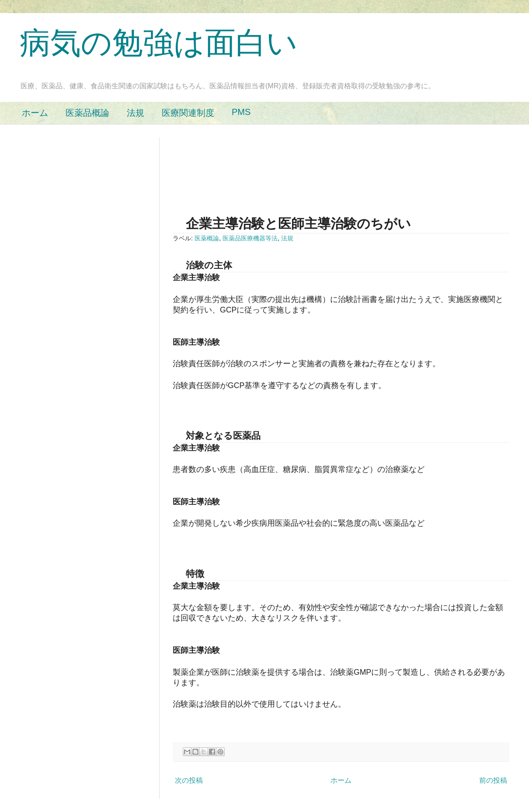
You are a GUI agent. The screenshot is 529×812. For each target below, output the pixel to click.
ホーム (35, 113)
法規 (136, 113)
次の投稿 (189, 780)
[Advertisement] (200, 165)
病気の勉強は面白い (159, 43)
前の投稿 (493, 780)
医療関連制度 (188, 113)
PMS (241, 112)
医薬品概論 (87, 113)
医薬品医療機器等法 (250, 238)
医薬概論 (207, 238)
